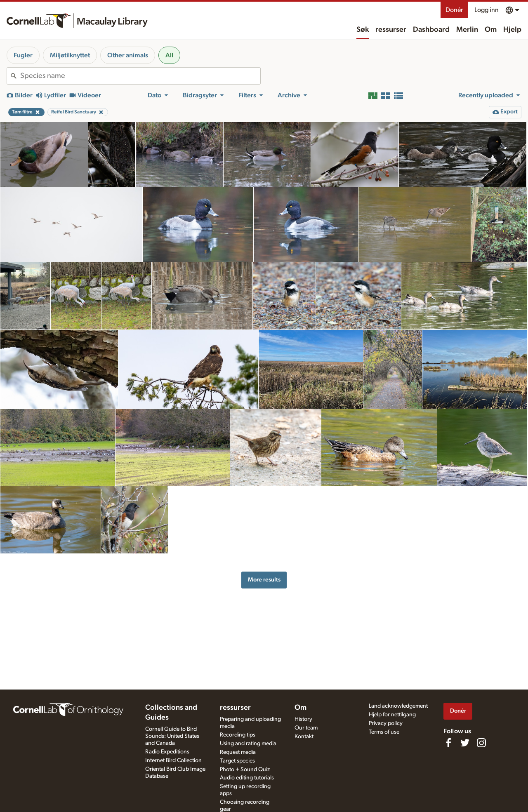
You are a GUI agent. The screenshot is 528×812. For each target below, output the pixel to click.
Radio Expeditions (167, 752)
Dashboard (431, 30)
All (169, 55)
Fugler (23, 55)
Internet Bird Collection (173, 760)
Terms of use (384, 732)
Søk (363, 30)
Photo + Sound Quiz (245, 770)
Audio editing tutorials (247, 778)
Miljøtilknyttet (70, 55)
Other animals (128, 55)
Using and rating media (248, 744)
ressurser (391, 30)
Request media (238, 752)
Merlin (467, 30)
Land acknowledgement (398, 706)
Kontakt (304, 737)
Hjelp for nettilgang (392, 715)
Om (491, 30)
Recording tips (238, 735)
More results (264, 580)
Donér (454, 10)
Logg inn (487, 10)
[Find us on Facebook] (448, 743)
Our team (306, 728)
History (303, 719)
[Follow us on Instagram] (481, 743)
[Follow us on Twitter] (465, 743)
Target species (237, 761)
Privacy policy (386, 723)
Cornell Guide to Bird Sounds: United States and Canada (172, 736)
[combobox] (140, 76)
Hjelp (512, 30)
